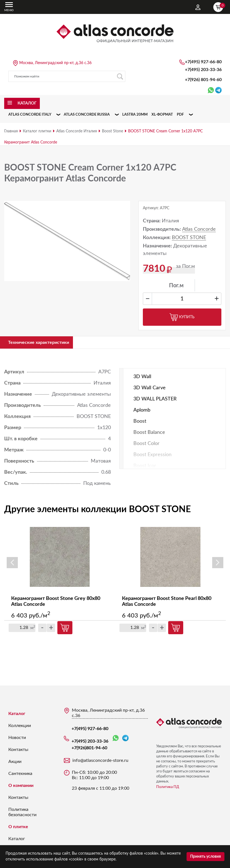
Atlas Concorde (199, 229)
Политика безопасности (22, 813)
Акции (15, 762)
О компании (21, 786)
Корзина (219, 6)
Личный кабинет (198, 7)
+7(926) (203, 80)
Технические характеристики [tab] (44, 343)
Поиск (120, 76)
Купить (182, 317)
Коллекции (20, 726)
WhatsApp (116, 739)
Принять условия (205, 857)
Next (218, 563)
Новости (17, 738)
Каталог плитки (37, 131)
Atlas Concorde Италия (77, 131)
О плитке (18, 828)
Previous (12, 563)
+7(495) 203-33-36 (203, 70)
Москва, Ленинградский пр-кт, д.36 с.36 (55, 63)
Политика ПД (168, 788)
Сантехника (20, 774)
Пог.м (176, 286)
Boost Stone (112, 131)
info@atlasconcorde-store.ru (100, 761)
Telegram (125, 739)
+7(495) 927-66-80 (203, 62)
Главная (11, 131)
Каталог (17, 714)
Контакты (18, 750)
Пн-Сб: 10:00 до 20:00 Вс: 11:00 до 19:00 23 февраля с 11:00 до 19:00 (101, 781)
